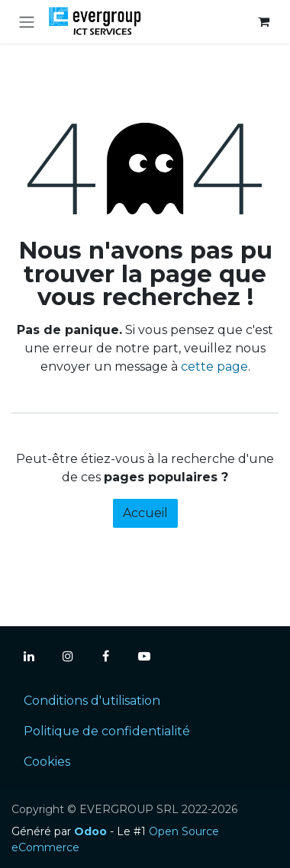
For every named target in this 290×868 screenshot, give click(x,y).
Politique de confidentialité (107, 731)
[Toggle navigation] (27, 22)
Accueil (145, 513)
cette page (214, 366)
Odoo (92, 831)
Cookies (47, 762)
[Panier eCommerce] (263, 21)
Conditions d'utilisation (92, 701)
